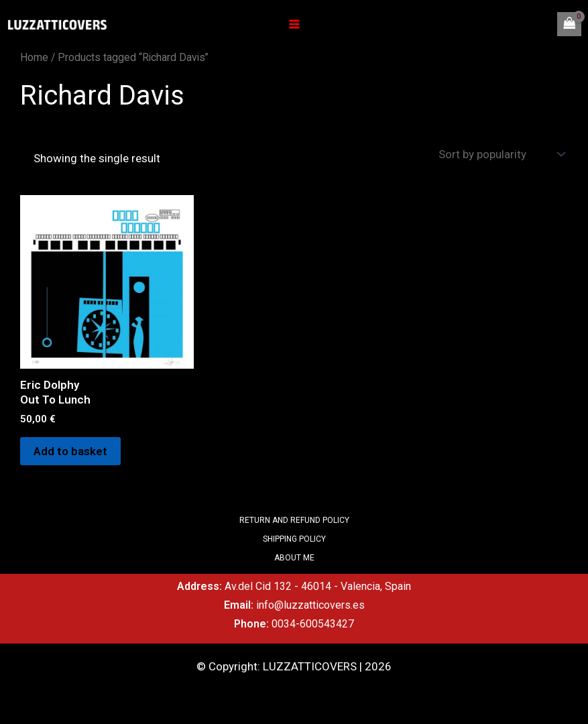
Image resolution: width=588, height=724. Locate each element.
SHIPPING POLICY (294, 539)
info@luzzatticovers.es (310, 605)
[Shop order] (500, 154)
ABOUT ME (294, 558)
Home (34, 57)
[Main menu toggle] (294, 24)
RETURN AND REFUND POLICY (294, 520)
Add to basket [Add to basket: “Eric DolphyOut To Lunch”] (70, 451)
